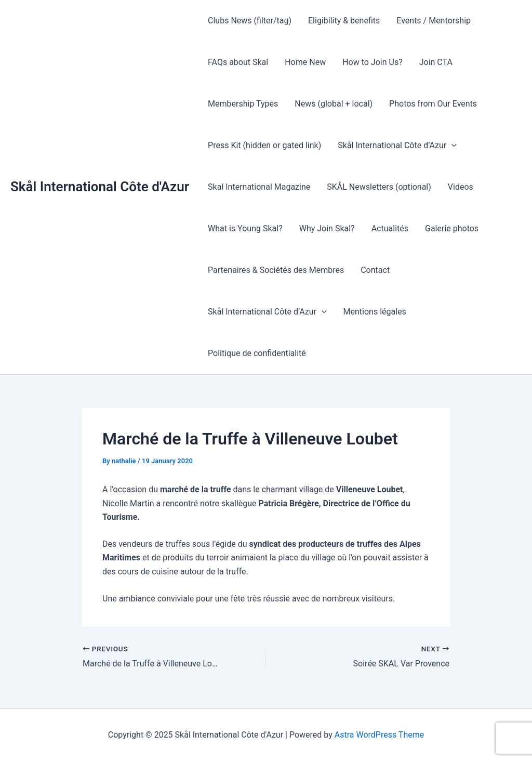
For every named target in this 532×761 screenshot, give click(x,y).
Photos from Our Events (433, 104)
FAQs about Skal (238, 62)
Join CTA (436, 62)
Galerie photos (452, 228)
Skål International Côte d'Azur (100, 187)
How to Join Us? (373, 62)
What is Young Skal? (245, 228)
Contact (375, 270)
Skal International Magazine (259, 187)
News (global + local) (334, 104)
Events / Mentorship (434, 21)
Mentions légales (375, 312)
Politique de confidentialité (257, 353)
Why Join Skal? (327, 228)
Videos (461, 187)
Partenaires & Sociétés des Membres (276, 270)
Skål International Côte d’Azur (397, 146)
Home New (305, 62)
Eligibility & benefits (344, 21)
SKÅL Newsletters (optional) (379, 187)
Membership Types (243, 104)
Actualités (390, 228)
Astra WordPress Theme (379, 735)
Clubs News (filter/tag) (250, 21)
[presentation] (451, 146)
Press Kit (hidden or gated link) (264, 145)
